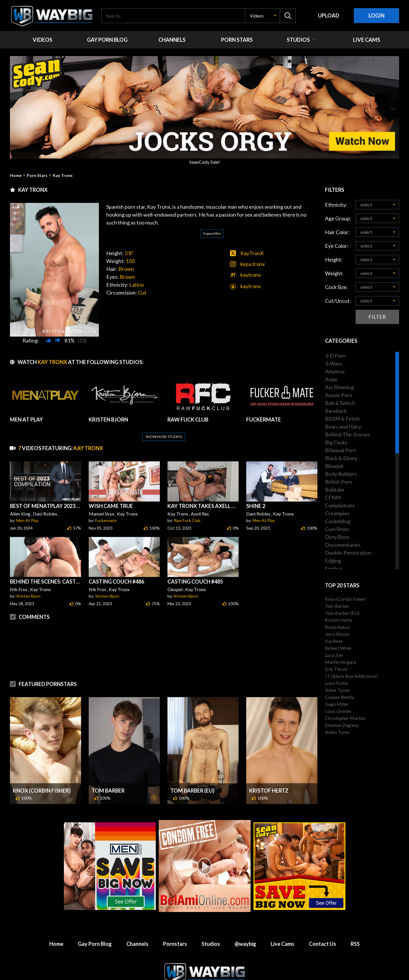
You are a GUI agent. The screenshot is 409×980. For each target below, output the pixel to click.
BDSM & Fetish (342, 419)
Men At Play (27, 506)
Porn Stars (37, 175)
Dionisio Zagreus (342, 725)
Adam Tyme (337, 732)
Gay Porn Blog (95, 930)
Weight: (334, 273)
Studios (211, 930)
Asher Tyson (337, 690)
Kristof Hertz (269, 777)
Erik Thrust (336, 669)
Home (16, 175)
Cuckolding (338, 521)
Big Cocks (336, 442)
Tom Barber (108, 777)
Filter (377, 317)
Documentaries (343, 545)
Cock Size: (337, 287)
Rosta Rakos (338, 627)
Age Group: (338, 218)
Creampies (337, 513)
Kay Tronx (63, 175)
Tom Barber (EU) (192, 777)
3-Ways (334, 363)
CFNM (333, 497)
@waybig (245, 930)
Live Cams (283, 930)
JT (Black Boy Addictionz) (351, 676)
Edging (333, 561)
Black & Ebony (341, 458)
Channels (137, 930)
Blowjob (334, 466)
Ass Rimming (339, 387)
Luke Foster (337, 683)
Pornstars (175, 930)
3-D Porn (335, 356)
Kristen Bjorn (28, 582)
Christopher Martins (345, 718)
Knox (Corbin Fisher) (42, 777)
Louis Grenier (338, 711)
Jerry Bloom (337, 634)
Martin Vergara (340, 662)
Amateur (335, 371)
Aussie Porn (339, 395)
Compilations (340, 505)
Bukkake (335, 490)
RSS (355, 930)
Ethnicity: (336, 205)
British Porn (339, 482)
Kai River (334, 641)
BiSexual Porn (341, 450)
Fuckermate (106, 506)
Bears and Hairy (343, 427)
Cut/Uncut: (338, 301)
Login (376, 15)
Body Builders (341, 474)
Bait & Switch (340, 403)
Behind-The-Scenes (347, 434)
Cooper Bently (340, 697)
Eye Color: (337, 246)
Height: (334, 260)
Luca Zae (334, 655)
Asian (331, 379)
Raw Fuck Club (187, 506)
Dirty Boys (337, 537)
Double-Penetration (348, 553)
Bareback (336, 411)
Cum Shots (337, 529)
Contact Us (323, 930)
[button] (263, 16)
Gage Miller (337, 704)
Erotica (333, 568)
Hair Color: (337, 232)
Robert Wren (338, 648)
